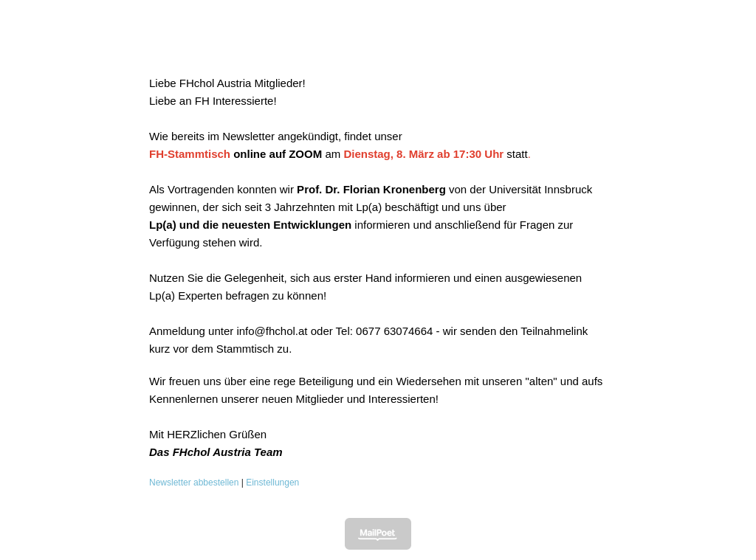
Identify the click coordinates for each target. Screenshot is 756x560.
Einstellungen (272, 483)
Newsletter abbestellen (194, 483)
